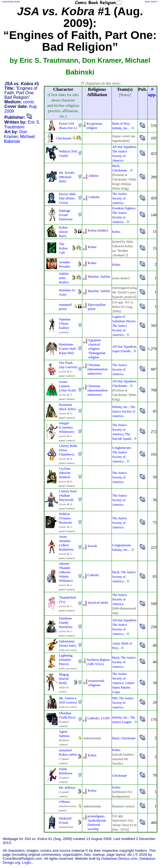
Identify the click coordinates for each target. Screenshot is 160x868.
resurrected (96, 681)
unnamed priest (65, 307)
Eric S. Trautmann (22, 125)
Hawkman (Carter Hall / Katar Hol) (68, 349)
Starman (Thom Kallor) (65, 323)
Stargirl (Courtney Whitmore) (66, 427)
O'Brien (64, 802)
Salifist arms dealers (64, 278)
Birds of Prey (121, 124)
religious (94, 685)
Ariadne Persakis (65, 264)
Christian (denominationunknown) (98, 369)
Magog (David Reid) (64, 679)
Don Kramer (16, 134)
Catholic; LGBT (99, 718)
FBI (115, 698)
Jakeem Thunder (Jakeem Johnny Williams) (66, 572)
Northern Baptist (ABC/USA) (98, 662)
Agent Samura (64, 734)
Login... (28, 863)
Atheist (93, 176)
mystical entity (98, 602)
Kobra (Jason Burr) (63, 232)
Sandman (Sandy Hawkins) (65, 622)
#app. (152, 92)
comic (29, 102)
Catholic (94, 197)
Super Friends (121, 351)
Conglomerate (121, 448)
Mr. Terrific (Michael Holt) (67, 177)
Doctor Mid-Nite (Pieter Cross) (67, 198)
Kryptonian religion (94, 126)
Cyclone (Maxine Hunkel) (65, 473)
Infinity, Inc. (120, 128)
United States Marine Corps (123, 688)
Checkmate (64, 138)
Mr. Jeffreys (67, 788)
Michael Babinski (19, 139)
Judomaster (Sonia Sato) (67, 643)
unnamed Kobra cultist (68, 752)
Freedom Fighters (124, 208)
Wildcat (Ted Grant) (68, 153)
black (116, 166)
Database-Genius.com (119, 859)
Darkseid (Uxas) (65, 820)
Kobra (116, 232)
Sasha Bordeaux (65, 771)
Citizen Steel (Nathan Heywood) (68, 495)
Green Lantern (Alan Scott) (67, 386)
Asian (116, 643)
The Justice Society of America (119, 156)
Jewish (92, 546)
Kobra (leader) (98, 230)
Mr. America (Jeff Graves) (68, 700)
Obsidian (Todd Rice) (67, 715)
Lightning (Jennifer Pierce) (66, 660)
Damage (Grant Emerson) (65, 215)
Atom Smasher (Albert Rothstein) (66, 543)
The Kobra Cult (63, 248)
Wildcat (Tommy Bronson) (65, 518)
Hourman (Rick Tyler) (67, 407)
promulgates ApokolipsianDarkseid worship (97, 822)
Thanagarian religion (97, 355)
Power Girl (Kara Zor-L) (68, 126)
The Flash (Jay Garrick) (68, 365)
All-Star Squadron (124, 147)
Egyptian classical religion (95, 344)
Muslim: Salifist (99, 276)
